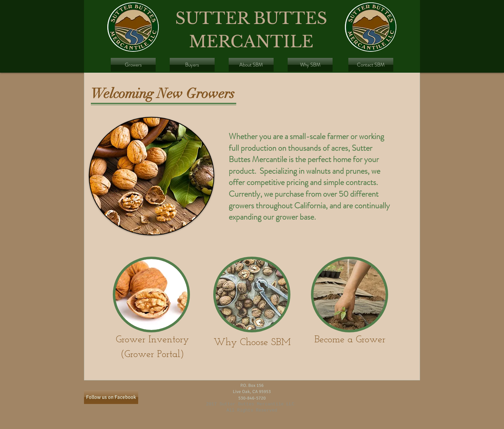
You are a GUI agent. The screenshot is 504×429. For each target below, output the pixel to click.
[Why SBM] (310, 65)
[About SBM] (251, 65)
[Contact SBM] (371, 65)
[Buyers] (192, 65)
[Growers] (133, 65)
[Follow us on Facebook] (111, 397)
